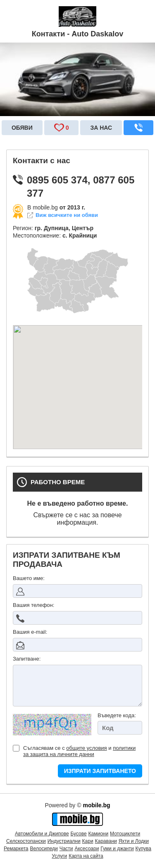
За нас (101, 128)
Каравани (106, 841)
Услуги (59, 856)
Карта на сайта (86, 856)
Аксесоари (87, 849)
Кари (88, 841)
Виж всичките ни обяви (67, 215)
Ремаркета (16, 849)
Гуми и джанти (117, 849)
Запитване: (27, 659)
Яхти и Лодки (134, 841)
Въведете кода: (117, 715)
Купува (143, 849)
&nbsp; (77, 387)
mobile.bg (96, 805)
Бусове (78, 834)
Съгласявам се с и (74, 751)
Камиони (99, 834)
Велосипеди (44, 849)
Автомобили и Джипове (42, 834)
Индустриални (64, 841)
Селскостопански (26, 841)
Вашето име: (29, 578)
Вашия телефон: (33, 605)
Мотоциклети (125, 834)
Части (66, 849)
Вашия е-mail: (30, 632)
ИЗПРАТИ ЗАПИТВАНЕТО (100, 771)
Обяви (22, 128)
